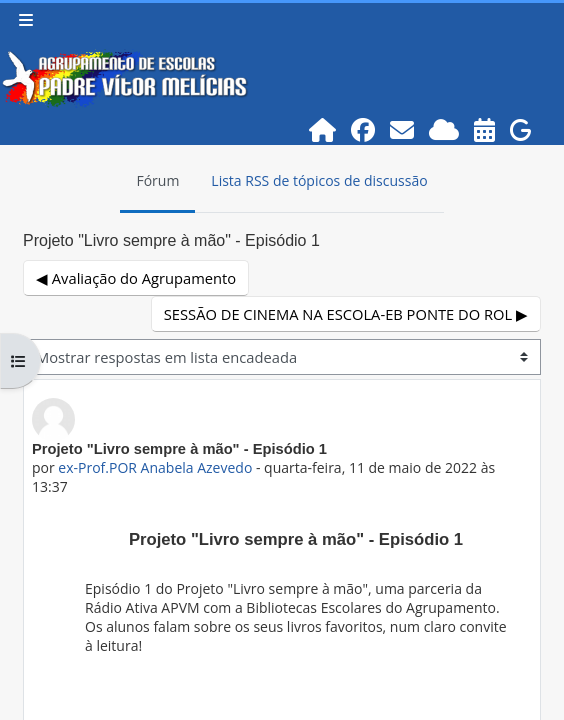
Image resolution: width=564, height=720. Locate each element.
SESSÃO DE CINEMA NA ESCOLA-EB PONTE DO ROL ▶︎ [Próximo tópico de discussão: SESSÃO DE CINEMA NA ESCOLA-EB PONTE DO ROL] (346, 314)
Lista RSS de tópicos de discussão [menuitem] (319, 180)
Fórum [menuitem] (157, 180)
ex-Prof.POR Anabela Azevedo (155, 467)
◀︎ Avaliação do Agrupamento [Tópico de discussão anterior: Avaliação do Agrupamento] (136, 278)
